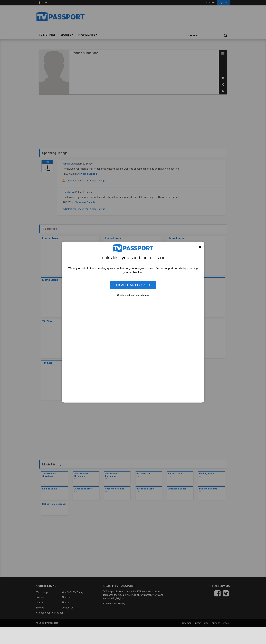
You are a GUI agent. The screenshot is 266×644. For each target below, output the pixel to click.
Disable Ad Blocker (133, 285)
